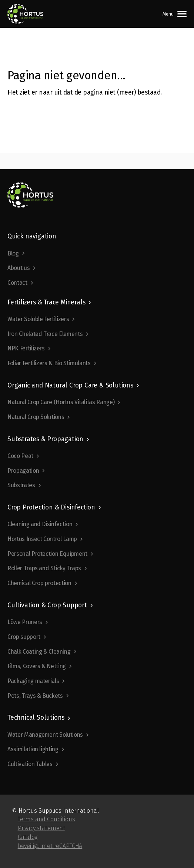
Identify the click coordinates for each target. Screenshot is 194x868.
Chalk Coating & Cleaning (39, 652)
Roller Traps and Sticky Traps (44, 568)
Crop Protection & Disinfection (51, 507)
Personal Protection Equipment (47, 554)
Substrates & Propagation (45, 439)
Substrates (21, 485)
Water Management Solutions (45, 735)
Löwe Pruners (25, 622)
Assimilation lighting (33, 749)
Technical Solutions (36, 718)
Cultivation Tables (30, 764)
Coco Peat (20, 456)
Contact (17, 283)
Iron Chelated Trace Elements (45, 334)
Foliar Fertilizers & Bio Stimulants (49, 363)
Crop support (24, 637)
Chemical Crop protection (39, 583)
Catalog (28, 837)
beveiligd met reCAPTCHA (50, 846)
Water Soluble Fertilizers (38, 319)
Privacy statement (41, 828)
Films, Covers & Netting (37, 666)
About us (19, 268)
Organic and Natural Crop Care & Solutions (70, 385)
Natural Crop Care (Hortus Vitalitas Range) (61, 402)
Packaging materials (33, 681)
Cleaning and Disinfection (40, 524)
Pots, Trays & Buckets (35, 696)
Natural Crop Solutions (36, 417)
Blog (13, 253)
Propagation (23, 471)
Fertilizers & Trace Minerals (46, 302)
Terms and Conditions (46, 819)
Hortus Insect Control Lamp (42, 539)
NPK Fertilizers (26, 348)
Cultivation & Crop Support (47, 605)
